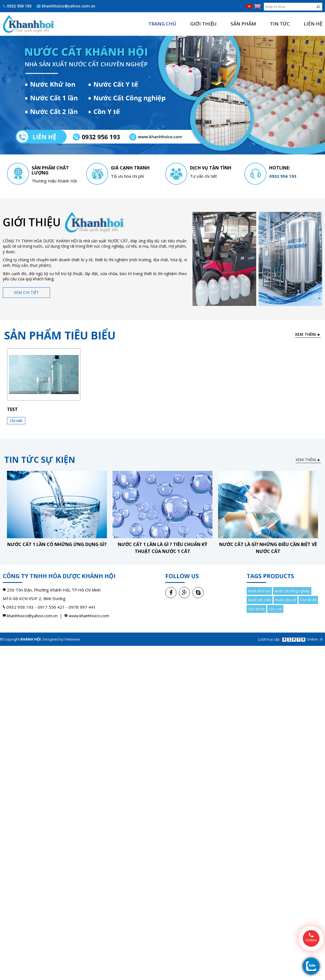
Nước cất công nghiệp (292, 591)
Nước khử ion (259, 591)
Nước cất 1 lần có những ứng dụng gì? (57, 544)
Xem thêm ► (308, 334)
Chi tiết (16, 421)
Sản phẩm (243, 24)
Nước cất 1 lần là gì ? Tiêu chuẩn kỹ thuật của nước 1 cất (162, 548)
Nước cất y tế (286, 600)
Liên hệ (313, 24)
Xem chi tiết (26, 292)
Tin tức (280, 24)
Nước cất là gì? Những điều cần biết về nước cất (268, 548)
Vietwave (72, 639)
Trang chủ (162, 24)
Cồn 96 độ (308, 600)
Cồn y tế (275, 609)
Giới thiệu (203, 24)
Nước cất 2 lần (260, 600)
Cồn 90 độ (256, 609)
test (12, 409)
